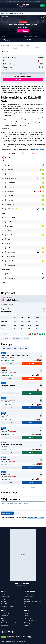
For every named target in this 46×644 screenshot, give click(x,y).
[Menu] (2, 6)
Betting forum (5, 613)
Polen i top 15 (5, 370)
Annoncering (28, 618)
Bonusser (17, 10)
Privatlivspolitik (28, 623)
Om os (26, 616)
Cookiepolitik (28, 625)
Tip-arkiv (15, 339)
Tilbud (26, 606)
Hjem (3, 13)
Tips (26, 10)
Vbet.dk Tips (8, 45)
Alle (3, 348)
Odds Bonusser (28, 597)
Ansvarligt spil (5, 625)
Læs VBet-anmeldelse (9, 70)
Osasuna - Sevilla (39, 149)
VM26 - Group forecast (8, 430)
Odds (33, 10)
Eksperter (4, 601)
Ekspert (9, 348)
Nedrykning (4, 415)
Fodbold (3, 36)
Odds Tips (4, 594)
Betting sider (28, 594)
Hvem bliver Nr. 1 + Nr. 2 (8, 400)
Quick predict (24, 348)
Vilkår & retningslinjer (30, 620)
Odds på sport (5, 597)
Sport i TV (4, 604)
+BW (43, 18)
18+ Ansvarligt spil (20, 641)
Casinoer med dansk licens (31, 604)
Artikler (3, 599)
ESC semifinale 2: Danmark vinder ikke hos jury (14, 355)
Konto (43, 6)
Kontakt (26, 613)
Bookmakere (6, 10)
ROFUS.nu (20, 1)
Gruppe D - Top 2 (6, 474)
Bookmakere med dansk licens (33, 601)
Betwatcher (4, 616)
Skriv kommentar (7, 513)
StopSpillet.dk (39, 1)
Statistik (25, 339)
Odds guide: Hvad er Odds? (9, 623)
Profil (5, 339)
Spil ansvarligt (9, 1)
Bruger (16, 348)
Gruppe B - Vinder (6, 459)
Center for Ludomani (7, 606)
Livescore (4, 620)
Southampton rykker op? (8, 385)
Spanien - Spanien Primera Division (32, 36)
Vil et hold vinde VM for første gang (11, 445)
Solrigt (4, 39)
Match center (4, 17)
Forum (41, 10)
